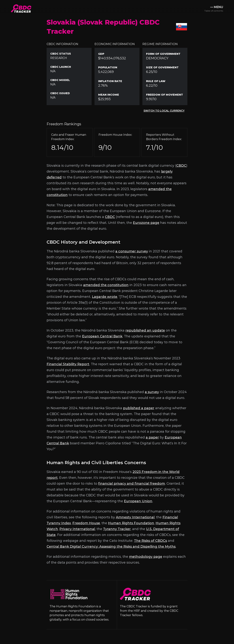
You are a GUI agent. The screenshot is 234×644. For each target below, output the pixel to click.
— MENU (214, 9)
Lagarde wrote (105, 297)
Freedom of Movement (165, 95)
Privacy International (77, 529)
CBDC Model (60, 80)
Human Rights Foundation (131, 523)
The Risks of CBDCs (150, 541)
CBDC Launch (61, 67)
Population (108, 67)
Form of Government (163, 54)
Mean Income (109, 95)
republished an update (145, 330)
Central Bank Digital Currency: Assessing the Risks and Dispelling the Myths (111, 547)
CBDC (181, 166)
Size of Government (162, 67)
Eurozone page (146, 223)
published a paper (139, 408)
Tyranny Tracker (117, 529)
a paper (152, 437)
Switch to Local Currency (164, 111)
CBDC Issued (60, 93)
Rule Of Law (156, 81)
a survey (152, 392)
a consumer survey (132, 251)
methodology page (146, 557)
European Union (138, 501)
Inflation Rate (110, 81)
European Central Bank (102, 336)
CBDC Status (61, 54)
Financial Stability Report (68, 364)
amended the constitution (106, 285)
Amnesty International (135, 517)
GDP (101, 54)
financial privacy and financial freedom (132, 484)
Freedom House (86, 523)
